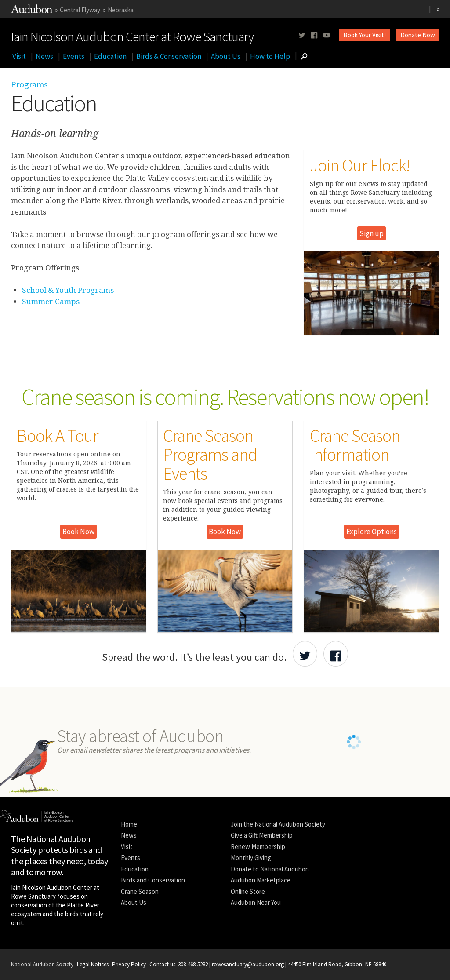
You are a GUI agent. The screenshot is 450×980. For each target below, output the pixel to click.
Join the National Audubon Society (278, 824)
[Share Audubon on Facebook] (336, 654)
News (44, 56)
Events (74, 56)
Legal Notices (93, 964)
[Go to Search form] (304, 56)
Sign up (372, 233)
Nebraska (121, 10)
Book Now (78, 532)
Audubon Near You (256, 902)
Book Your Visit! (365, 35)
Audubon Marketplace (261, 880)
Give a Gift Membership (262, 835)
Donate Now (418, 35)
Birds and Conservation (153, 880)
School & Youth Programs (68, 290)
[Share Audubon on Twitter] (305, 654)
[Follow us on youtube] (327, 35)
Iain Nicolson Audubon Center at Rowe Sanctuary (132, 35)
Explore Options (372, 532)
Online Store (248, 891)
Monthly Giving (251, 858)
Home (129, 824)
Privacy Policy (129, 964)
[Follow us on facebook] (314, 35)
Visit (19, 56)
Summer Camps (51, 301)
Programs (29, 84)
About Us (226, 56)
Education (110, 56)
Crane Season (140, 891)
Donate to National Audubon (270, 869)
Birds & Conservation (169, 56)
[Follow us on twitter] (302, 35)
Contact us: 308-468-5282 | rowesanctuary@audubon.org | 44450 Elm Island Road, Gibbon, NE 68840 (268, 964)
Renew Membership (258, 847)
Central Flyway (80, 10)
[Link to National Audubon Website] (32, 11)
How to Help (270, 56)
